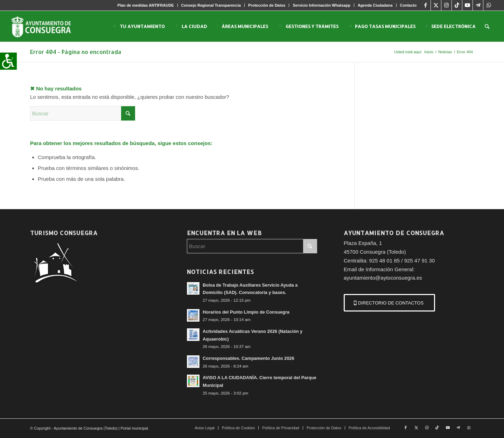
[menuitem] (146, 5)
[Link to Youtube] (467, 5)
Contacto (408, 5)
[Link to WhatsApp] (489, 5)
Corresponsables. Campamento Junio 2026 (248, 358)
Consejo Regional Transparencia (211, 5)
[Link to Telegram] (478, 5)
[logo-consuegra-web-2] (47, 26)
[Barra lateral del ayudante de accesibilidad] (8, 61)
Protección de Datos (267, 5)
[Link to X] (436, 5)
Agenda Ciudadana (375, 5)
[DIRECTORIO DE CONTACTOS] (389, 303)
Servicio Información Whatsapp (321, 5)
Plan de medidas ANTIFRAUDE (146, 5)
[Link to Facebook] (425, 5)
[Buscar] (487, 26)
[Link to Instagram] (446, 5)
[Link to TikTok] (457, 5)
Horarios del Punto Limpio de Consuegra (246, 312)
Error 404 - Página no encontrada (76, 52)
